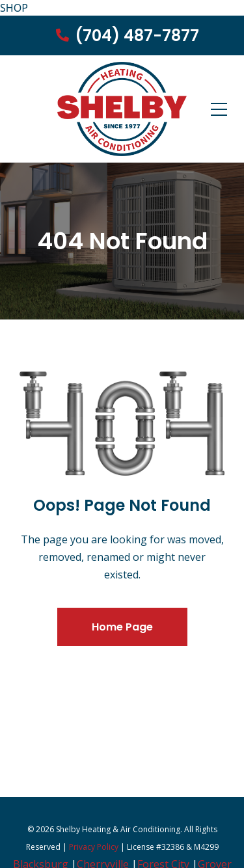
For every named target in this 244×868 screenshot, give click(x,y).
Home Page (122, 627)
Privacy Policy (94, 847)
